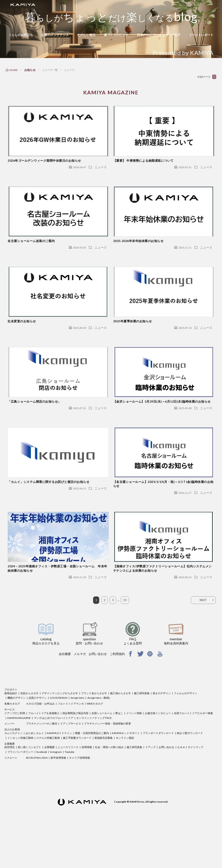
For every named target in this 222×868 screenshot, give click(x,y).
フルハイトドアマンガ (71, 743)
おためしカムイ (35, 772)
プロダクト (11, 728)
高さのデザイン (162, 732)
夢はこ (119, 752)
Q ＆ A (181, 786)
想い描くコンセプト (29, 786)
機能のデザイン (16, 737)
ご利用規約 (117, 693)
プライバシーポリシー (20, 791)
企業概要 (10, 782)
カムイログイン (13, 772)
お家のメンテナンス (55, 35)
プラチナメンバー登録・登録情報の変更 (108, 762)
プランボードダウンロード (158, 772)
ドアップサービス (71, 762)
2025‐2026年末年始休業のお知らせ (138, 254)
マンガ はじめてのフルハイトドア (54, 757)
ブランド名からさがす (94, 732)
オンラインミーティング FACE (94, 757)
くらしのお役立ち (21, 35)
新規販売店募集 (104, 777)
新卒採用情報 (58, 797)
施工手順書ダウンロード (77, 777)
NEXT (203, 639)
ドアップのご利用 (15, 752)
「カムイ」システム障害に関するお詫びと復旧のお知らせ (48, 514)
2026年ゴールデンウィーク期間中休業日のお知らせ (44, 167)
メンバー (10, 762)
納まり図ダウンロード (190, 772)
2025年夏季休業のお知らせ (133, 341)
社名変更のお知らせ (22, 341)
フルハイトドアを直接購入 (44, 752)
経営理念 (10, 786)
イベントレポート (201, 35)
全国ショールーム (102, 752)
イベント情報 (134, 752)
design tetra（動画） (100, 737)
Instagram (56, 791)
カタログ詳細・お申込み (40, 743)
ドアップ (150, 786)
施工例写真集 (142, 732)
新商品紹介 (11, 732)
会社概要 (65, 693)
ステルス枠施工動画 (48, 777)
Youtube (70, 791)
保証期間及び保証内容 (75, 752)
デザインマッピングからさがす (60, 732)
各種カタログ (12, 743)
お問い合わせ (98, 693)
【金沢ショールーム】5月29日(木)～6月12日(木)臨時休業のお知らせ (162, 427)
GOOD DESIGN (59, 737)
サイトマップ (196, 786)
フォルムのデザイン (186, 732)
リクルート (11, 797)
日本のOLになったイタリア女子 (159, 35)
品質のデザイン (38, 737)
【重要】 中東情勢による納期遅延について (143, 167)
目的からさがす (29, 732)
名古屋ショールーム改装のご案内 (31, 254)
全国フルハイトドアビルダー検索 (193, 752)
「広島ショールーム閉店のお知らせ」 (34, 427)
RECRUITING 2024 (37, 797)
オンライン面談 (125, 777)
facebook (42, 791)
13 (125, 639)
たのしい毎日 (87, 35)
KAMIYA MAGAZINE (19, 757)
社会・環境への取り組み (109, 786)
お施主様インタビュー (158, 752)
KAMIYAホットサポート (126, 772)
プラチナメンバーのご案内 (42, 762)
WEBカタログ (95, 743)
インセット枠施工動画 (20, 777)
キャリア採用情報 (80, 797)
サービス (10, 748)
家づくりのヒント (116, 35)
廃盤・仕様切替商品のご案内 (92, 772)
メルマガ (80, 693)
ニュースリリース (68, 786)
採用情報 (87, 786)
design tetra (77, 737)
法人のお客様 (12, 768)
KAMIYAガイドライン (59, 772)
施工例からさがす (121, 732)
